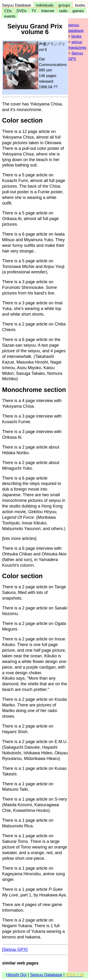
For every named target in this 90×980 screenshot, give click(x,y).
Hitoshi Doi (16, 975)
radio (63, 11)
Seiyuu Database (18, 5)
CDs (8, 11)
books (80, 5)
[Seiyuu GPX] (15, 949)
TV (34, 11)
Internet (48, 11)
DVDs (21, 11)
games (78, 11)
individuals (45, 5)
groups (64, 5)
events (10, 16)
